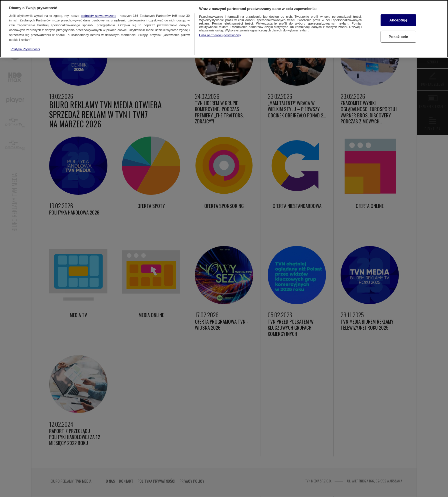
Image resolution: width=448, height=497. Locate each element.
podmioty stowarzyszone (99, 16)
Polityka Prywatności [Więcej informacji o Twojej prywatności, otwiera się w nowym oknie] (25, 49)
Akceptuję (398, 20)
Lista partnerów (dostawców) (220, 35)
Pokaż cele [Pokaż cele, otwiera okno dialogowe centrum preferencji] (398, 37)
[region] (224, 29)
